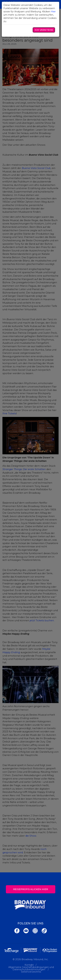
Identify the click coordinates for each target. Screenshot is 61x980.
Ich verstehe (44, 30)
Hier (53, 12)
